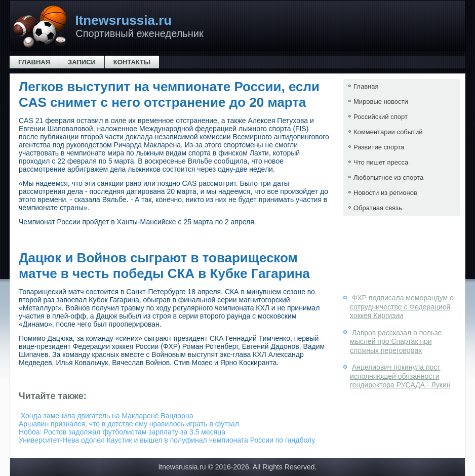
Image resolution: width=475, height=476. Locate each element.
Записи (82, 62)
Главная (34, 62)
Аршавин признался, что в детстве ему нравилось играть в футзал (129, 424)
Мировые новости (381, 102)
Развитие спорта (379, 147)
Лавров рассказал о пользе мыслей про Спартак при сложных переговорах (396, 342)
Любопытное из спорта (388, 177)
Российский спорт (381, 117)
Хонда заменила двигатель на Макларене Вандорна (107, 416)
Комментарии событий (388, 132)
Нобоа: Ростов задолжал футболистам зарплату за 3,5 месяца (122, 432)
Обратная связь (378, 208)
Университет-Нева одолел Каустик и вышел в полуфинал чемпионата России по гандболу (167, 440)
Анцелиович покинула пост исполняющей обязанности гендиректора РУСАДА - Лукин (400, 376)
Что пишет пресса (381, 162)
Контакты (132, 62)
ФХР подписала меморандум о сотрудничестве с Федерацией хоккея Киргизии (402, 307)
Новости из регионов (385, 193)
